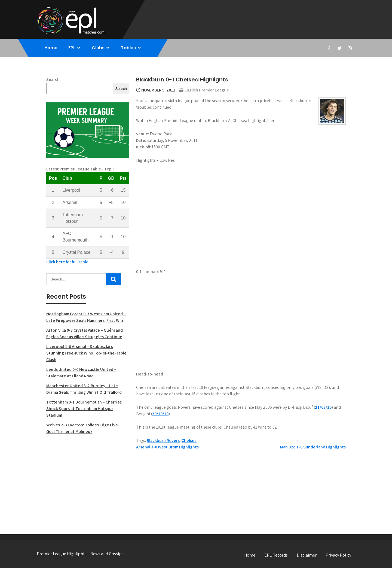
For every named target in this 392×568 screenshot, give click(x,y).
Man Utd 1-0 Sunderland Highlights (313, 447)
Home (51, 48)
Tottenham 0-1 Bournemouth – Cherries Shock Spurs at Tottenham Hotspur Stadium (84, 409)
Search (53, 79)
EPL (72, 48)
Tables (128, 48)
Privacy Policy (338, 555)
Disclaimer (307, 555)
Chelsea (189, 440)
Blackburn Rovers (163, 440)
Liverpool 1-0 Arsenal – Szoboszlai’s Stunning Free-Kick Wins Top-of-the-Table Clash (86, 353)
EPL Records (276, 555)
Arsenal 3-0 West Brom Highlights (167, 447)
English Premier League (207, 90)
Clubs (98, 48)
